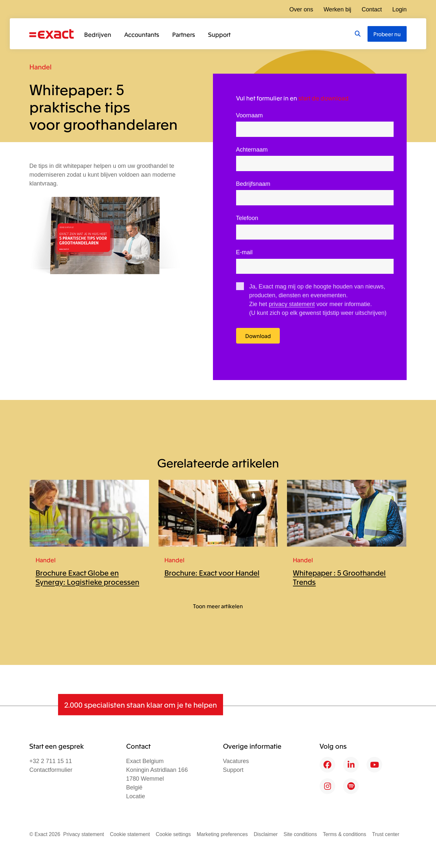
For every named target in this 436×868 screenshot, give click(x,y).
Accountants (142, 34)
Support (219, 34)
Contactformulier (51, 770)
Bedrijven (98, 34)
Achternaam (252, 150)
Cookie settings (173, 834)
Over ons (301, 9)
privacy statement (292, 304)
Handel (40, 67)
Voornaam (249, 115)
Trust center (386, 834)
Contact (372, 9)
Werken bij (337, 9)
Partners (184, 34)
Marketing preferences (222, 834)
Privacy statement (84, 834)
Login (399, 9)
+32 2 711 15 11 (51, 761)
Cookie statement (130, 834)
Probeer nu (387, 34)
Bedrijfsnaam (253, 184)
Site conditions (300, 834)
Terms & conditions (345, 834)
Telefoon (247, 218)
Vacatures (236, 761)
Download (258, 336)
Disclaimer (266, 834)
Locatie (136, 796)
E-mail (244, 252)
